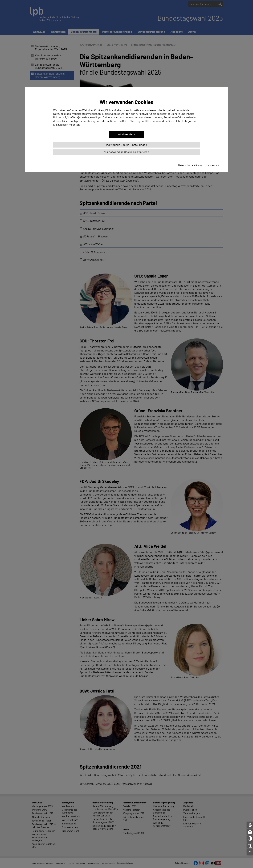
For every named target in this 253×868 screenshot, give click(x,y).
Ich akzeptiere (126, 134)
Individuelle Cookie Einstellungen (126, 145)
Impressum (213, 165)
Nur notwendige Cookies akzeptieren (126, 152)
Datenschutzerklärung (190, 165)
